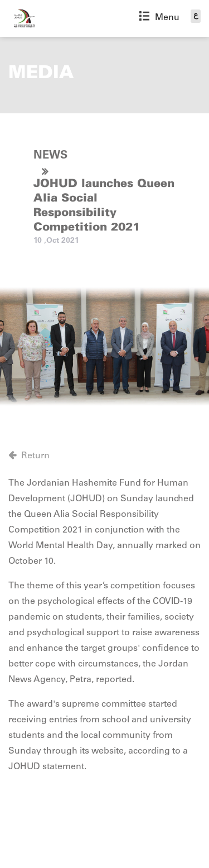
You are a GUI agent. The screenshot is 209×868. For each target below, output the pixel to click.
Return (35, 456)
